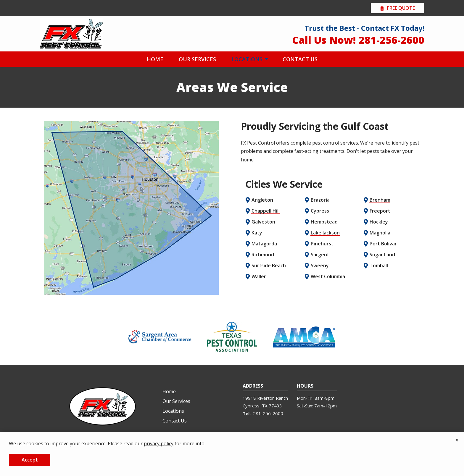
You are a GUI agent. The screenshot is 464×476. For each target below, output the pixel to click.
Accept (30, 460)
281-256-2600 (268, 413)
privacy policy (159, 443)
